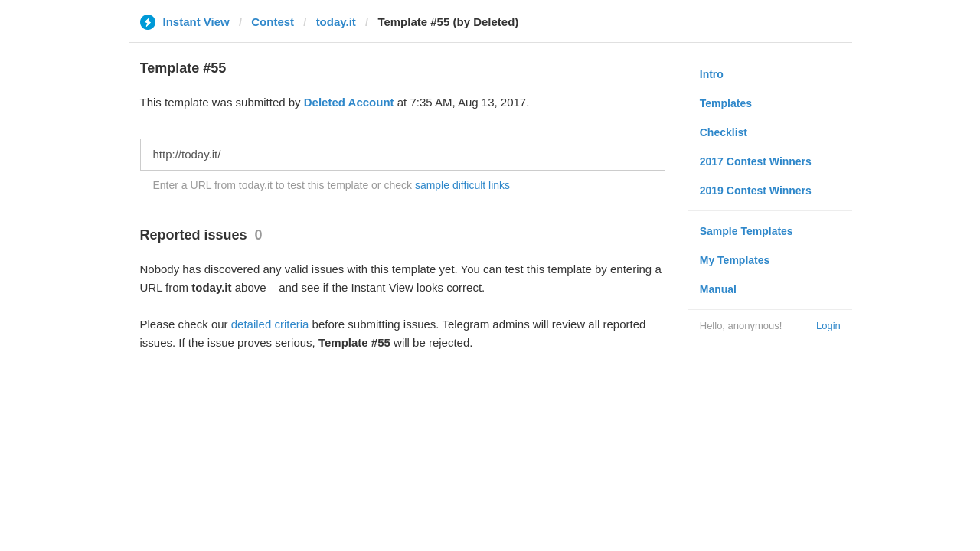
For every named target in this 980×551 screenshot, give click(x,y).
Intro (712, 74)
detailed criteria (270, 324)
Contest (273, 22)
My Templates (735, 260)
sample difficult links (462, 185)
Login (828, 326)
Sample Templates (746, 231)
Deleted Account (349, 102)
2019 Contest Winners (756, 191)
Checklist (724, 132)
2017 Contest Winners (756, 161)
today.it (336, 22)
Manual (718, 289)
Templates (726, 103)
